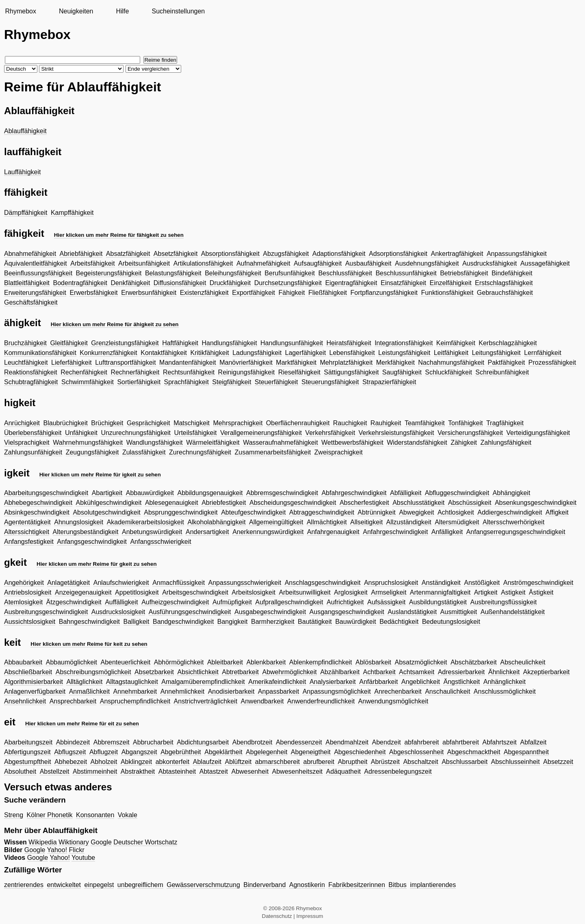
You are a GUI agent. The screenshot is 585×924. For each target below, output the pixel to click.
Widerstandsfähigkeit (417, 443)
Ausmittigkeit (459, 612)
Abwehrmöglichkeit (289, 672)
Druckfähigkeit (230, 283)
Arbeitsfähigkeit (92, 263)
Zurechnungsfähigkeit (200, 452)
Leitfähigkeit (451, 353)
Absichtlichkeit (198, 672)
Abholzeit (104, 762)
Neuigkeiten (76, 11)
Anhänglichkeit (505, 682)
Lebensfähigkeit (352, 353)
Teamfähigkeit (425, 423)
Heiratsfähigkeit (349, 343)
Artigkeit (486, 592)
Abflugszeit (70, 752)
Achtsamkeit (417, 672)
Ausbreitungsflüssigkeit (503, 602)
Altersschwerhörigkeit (513, 522)
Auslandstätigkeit (412, 612)
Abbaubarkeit (23, 662)
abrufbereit (319, 762)
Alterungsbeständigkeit (86, 532)
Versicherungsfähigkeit (470, 433)
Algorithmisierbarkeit (34, 682)
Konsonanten (95, 815)
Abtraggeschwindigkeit (322, 512)
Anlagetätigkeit (68, 583)
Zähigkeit (464, 443)
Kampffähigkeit (72, 213)
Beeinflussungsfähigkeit (38, 273)
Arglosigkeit (351, 592)
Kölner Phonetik (50, 815)
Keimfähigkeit (456, 343)
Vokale (128, 815)
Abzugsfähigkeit (286, 254)
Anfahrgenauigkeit (333, 532)
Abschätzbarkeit (474, 662)
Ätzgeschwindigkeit (74, 602)
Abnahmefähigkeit (30, 254)
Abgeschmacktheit (474, 752)
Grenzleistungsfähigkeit (125, 343)
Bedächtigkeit (399, 622)
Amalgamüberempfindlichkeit (203, 682)
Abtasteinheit (177, 771)
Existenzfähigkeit (204, 293)
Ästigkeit (541, 592)
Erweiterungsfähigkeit (35, 293)
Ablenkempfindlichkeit (321, 662)
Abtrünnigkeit (376, 512)
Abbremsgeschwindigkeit (282, 493)
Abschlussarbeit (465, 762)
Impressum (310, 916)
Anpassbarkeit (278, 691)
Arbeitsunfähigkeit (144, 263)
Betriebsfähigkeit (464, 273)
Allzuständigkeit (409, 522)
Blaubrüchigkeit (66, 423)
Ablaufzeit (207, 762)
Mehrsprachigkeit (238, 423)
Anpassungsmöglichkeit (337, 691)
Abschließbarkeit (28, 672)
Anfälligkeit (447, 532)
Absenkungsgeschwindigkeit (536, 503)
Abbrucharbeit (153, 742)
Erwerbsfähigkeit (93, 293)
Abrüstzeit (385, 762)
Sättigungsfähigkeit (351, 372)
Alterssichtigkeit (27, 532)
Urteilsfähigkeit (196, 433)
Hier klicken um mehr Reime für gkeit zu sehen (97, 564)
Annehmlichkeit (183, 691)
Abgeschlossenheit (416, 752)
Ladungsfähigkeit (257, 353)
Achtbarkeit (379, 672)
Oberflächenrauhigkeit (298, 423)
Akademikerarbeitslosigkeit (145, 522)
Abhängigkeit (512, 493)
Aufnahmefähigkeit (263, 263)
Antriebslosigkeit (28, 592)
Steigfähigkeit (232, 382)
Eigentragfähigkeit (351, 283)
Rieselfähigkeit (299, 372)
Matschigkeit (192, 423)
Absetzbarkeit (154, 672)
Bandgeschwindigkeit (183, 622)
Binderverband (264, 885)
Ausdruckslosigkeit (118, 612)
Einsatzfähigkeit (403, 283)
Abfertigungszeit (27, 752)
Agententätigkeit (27, 522)
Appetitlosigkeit (137, 592)
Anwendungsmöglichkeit (393, 701)
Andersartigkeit (207, 532)
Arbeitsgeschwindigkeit (195, 592)
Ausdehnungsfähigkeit (427, 263)
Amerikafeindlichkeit (277, 682)
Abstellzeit (55, 771)
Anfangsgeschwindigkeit (92, 542)
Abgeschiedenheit (360, 752)
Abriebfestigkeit (224, 503)
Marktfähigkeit (296, 362)
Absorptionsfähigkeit (230, 254)
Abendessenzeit (299, 742)
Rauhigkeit (386, 423)
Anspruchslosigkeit (391, 583)
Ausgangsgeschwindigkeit (347, 612)
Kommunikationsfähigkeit (40, 353)
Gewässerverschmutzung (203, 885)
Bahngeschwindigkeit (89, 622)
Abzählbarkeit (340, 672)
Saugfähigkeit (402, 372)
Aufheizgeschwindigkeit (175, 602)
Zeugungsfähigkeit (92, 452)
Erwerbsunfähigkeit (149, 293)
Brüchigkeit (107, 423)
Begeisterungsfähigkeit (109, 273)
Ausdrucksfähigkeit (490, 263)
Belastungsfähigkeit (173, 273)
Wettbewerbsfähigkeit (352, 443)
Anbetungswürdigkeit (152, 532)
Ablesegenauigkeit (172, 503)
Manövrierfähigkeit (246, 362)
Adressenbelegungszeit (398, 771)
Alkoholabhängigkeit (216, 522)
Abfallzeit (533, 742)
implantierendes (433, 885)
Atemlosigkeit (23, 602)
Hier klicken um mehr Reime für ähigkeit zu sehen (115, 324)
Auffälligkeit (121, 602)
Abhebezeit (71, 762)
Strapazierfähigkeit (389, 382)
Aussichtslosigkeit (30, 622)
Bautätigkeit (315, 622)
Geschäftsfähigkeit (31, 302)
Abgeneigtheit (311, 752)
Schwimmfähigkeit (88, 382)
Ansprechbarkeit (73, 701)
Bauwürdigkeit (356, 622)
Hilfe (122, 11)
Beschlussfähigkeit (345, 273)
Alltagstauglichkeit (132, 682)
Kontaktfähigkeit (164, 353)
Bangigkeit (233, 622)
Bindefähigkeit (512, 273)
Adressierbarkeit (461, 672)
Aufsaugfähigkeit (318, 263)
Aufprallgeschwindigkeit (289, 602)
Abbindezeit (73, 742)
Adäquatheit (343, 771)
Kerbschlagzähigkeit (508, 343)
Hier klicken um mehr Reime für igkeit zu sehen (100, 475)
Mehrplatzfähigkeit (346, 362)
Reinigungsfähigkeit (247, 372)
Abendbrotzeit (252, 742)
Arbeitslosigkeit (253, 592)
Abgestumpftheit (28, 762)
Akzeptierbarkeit (547, 672)
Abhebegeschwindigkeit (38, 503)
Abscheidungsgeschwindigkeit (293, 503)
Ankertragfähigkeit (457, 254)
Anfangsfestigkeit (29, 542)
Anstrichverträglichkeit (206, 701)
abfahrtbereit (461, 742)
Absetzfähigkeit (176, 254)
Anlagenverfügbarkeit (35, 691)
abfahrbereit (421, 742)
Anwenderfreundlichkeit (321, 701)
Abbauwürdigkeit (150, 493)
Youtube (83, 858)
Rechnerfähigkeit (135, 372)
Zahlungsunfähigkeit (33, 452)
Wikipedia (42, 842)
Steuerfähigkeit (276, 382)
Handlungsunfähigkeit (292, 343)
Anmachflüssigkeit (179, 583)
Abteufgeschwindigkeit (253, 512)
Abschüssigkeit (470, 503)
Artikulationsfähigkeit (203, 263)
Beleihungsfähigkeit (233, 273)
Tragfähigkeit (505, 423)
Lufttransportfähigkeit (125, 362)
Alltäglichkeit (84, 682)
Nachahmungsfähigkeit (451, 362)
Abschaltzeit (420, 762)
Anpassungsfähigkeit (517, 254)
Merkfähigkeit (395, 362)
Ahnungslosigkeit (79, 522)
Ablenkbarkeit (266, 662)
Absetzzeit (558, 762)
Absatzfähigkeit (128, 254)
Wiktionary (74, 842)
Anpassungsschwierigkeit (245, 583)
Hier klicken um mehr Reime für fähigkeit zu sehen (119, 235)
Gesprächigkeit (148, 423)
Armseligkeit (389, 592)
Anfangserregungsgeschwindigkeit (516, 532)
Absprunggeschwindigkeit (181, 512)
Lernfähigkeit (543, 353)
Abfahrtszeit (499, 742)
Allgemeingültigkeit (276, 522)
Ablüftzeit (238, 762)
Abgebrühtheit (181, 752)
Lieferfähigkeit (71, 362)
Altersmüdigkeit (457, 522)
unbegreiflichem (140, 885)
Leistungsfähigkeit (404, 353)
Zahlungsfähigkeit (506, 443)
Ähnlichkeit (504, 672)
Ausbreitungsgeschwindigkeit (46, 612)
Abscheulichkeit (523, 662)
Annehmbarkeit (135, 691)
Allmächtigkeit (327, 522)
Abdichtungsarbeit (203, 742)
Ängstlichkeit (461, 682)
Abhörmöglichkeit (179, 662)
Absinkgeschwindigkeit (37, 512)
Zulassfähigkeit (144, 452)
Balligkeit (136, 622)
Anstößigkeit (482, 583)
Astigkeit (513, 592)
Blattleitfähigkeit (27, 283)
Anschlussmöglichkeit (505, 691)
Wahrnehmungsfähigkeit (88, 443)
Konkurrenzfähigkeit (108, 353)
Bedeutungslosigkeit (451, 622)
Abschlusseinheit (516, 762)
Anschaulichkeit (447, 691)
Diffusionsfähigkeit (180, 283)
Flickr (77, 850)
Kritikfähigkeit (210, 353)
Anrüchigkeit (22, 423)
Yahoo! (57, 850)
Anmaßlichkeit (89, 691)
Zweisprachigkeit (339, 452)
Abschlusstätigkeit (418, 503)
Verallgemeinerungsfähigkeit (261, 433)
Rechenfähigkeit (84, 372)
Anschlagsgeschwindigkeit (323, 583)
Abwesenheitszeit (298, 771)
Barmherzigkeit (273, 622)
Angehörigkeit (24, 583)
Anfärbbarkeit (378, 682)
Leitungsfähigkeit (496, 353)
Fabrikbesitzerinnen (357, 885)
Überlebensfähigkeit (33, 433)
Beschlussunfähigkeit (406, 273)
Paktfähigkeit (507, 362)
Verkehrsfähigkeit (330, 433)
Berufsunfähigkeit (290, 273)
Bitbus (397, 885)
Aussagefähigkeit (545, 263)
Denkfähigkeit (130, 283)
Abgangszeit (139, 752)
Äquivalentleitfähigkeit (36, 263)
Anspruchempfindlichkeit (135, 701)
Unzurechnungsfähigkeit (136, 433)
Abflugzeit (104, 752)
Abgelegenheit (266, 752)
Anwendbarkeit (262, 701)
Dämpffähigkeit (26, 213)
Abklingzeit (136, 762)
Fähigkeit (292, 293)
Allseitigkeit (366, 522)
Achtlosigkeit (456, 512)
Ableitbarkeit (225, 662)
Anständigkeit (441, 583)
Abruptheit (352, 762)
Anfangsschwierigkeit (160, 542)
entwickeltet (64, 885)
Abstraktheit (138, 771)
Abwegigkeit (416, 512)
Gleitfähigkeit (69, 343)
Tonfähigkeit (465, 423)
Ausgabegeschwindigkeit (270, 612)
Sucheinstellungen (178, 11)
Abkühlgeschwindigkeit (109, 503)
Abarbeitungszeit (28, 742)
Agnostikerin (307, 885)
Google (101, 842)
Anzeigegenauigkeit (83, 592)
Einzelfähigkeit (450, 283)
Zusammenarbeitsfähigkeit (273, 452)
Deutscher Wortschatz (145, 842)
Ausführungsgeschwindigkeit (190, 612)
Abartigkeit (107, 493)
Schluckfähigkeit (448, 372)
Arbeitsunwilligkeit (304, 592)
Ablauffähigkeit (25, 131)
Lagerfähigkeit (306, 353)
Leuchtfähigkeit (26, 362)
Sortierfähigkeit (139, 382)
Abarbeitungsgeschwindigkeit (46, 493)
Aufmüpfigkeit (232, 602)
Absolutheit (20, 771)
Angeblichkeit (421, 682)
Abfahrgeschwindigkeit (354, 493)
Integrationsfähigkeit (404, 343)
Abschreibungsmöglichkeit (93, 672)
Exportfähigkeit (253, 293)
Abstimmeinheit (95, 771)
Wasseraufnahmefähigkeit (280, 443)
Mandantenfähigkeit (188, 362)
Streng (14, 815)
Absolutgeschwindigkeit (106, 512)
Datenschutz (277, 916)
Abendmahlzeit (347, 742)
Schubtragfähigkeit (31, 382)
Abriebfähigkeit (81, 254)
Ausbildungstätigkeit (438, 602)
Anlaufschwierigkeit (121, 583)
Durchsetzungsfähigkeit (288, 283)
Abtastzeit (214, 771)
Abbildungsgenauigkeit (210, 493)
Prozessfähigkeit (552, 362)
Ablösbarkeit (373, 662)
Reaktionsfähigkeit (31, 372)
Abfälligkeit (406, 493)
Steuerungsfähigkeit (330, 382)
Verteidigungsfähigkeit (538, 433)
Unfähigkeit (81, 433)
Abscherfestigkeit (364, 503)
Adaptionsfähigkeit (339, 254)
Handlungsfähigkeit (230, 343)
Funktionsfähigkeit (447, 293)
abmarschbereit (277, 762)
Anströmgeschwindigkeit (538, 583)
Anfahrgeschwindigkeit (395, 532)
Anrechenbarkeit (398, 691)
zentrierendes (24, 885)
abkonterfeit (173, 762)
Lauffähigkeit (22, 172)
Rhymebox (20, 11)
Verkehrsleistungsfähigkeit (396, 433)
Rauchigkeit (350, 423)
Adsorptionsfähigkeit (398, 254)
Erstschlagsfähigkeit (504, 283)
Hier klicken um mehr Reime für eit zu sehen (82, 724)
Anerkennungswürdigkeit (268, 532)
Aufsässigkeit (386, 602)
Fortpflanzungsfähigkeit (384, 293)
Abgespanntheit (526, 752)
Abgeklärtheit (223, 752)
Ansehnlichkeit (25, 701)
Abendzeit (387, 742)
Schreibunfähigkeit (502, 372)
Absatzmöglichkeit (421, 662)
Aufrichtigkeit (345, 602)
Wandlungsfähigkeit (155, 443)
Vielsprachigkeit (27, 443)
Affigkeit (557, 512)
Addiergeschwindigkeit (510, 512)
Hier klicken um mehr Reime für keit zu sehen (89, 644)
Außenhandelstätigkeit (513, 612)
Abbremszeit (112, 742)
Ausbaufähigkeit (368, 263)
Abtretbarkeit (240, 672)
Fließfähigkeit (328, 293)
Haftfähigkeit (180, 343)
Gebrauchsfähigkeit (505, 293)
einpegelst (99, 885)
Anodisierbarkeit (231, 691)
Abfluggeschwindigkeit (457, 493)
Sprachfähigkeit (186, 382)
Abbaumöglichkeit (71, 662)
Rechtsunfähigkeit (189, 372)
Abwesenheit (250, 771)
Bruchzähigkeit (25, 343)
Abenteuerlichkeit (126, 662)
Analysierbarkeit (333, 682)
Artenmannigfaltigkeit (440, 592)
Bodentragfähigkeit (80, 283)
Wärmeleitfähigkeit (213, 443)
